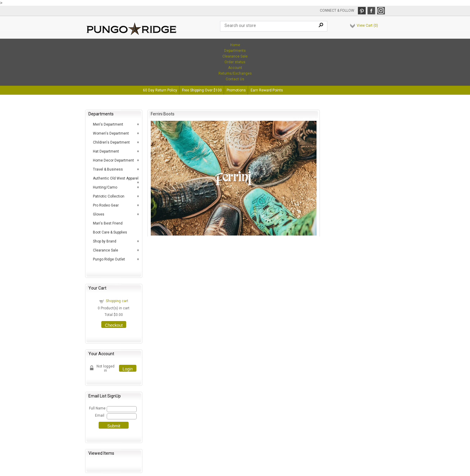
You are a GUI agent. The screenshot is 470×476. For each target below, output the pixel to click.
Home (235, 45)
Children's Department (111, 142)
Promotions (236, 90)
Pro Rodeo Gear (106, 205)
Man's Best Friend (108, 223)
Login (128, 369)
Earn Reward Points (267, 90)
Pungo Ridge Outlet (109, 259)
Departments (235, 51)
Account (235, 68)
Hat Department (106, 151)
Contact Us (235, 79)
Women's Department (111, 133)
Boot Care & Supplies (110, 232)
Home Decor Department (113, 160)
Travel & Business (108, 169)
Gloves (99, 214)
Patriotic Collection (109, 196)
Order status (235, 62)
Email (100, 415)
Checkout (114, 325)
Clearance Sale (235, 56)
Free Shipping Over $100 (202, 90)
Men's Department (108, 124)
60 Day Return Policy (160, 90)
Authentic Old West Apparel (116, 178)
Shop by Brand (105, 241)
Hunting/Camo (105, 187)
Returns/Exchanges (235, 73)
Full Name (97, 408)
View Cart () (367, 25)
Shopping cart (117, 301)
